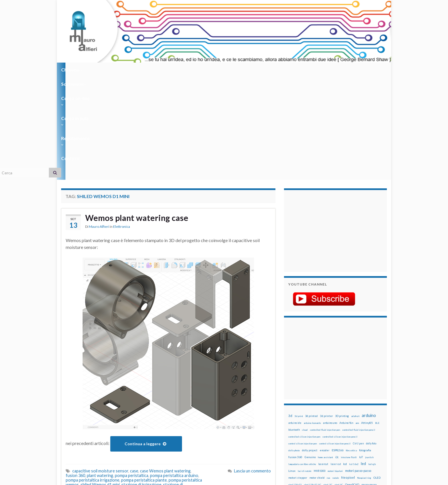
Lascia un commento (252, 368)
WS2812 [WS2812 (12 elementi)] (293, 430)
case (134, 368)
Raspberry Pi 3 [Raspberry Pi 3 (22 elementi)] (363, 402)
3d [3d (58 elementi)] (290, 313)
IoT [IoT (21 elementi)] (361, 354)
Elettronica (122, 124)
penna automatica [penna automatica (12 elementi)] (303, 389)
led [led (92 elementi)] (363, 361)
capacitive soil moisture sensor (100, 368)
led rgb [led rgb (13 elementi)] (372, 361)
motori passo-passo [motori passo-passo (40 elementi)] (358, 368)
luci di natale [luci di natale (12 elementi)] (305, 368)
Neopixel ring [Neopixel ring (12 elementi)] (364, 375)
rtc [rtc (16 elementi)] (341, 409)
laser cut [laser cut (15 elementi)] (336, 361)
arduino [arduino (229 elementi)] (369, 313)
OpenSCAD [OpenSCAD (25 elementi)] (352, 382)
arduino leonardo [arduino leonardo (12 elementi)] (312, 320)
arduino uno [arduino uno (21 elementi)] (330, 320)
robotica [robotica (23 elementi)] (326, 409)
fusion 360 (75, 373)
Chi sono (72, 70)
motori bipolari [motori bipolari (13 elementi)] (335, 368)
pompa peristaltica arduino (174, 373)
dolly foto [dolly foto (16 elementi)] (371, 341)
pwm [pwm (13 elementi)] (314, 402)
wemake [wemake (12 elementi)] (354, 423)
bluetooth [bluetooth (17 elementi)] (294, 327)
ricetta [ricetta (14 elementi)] (304, 409)
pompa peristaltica (132, 373)
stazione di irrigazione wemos (138, 386)
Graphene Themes (109, 478)
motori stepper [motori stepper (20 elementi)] (298, 375)
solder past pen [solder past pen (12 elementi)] (320, 416)
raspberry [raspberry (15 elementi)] (324, 402)
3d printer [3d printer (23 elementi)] (326, 313)
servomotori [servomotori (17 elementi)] (374, 409)
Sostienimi (104, 70)
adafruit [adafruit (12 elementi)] (355, 313)
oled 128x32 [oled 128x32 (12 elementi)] (295, 382)
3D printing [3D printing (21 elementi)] (342, 313)
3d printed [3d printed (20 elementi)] (311, 313)
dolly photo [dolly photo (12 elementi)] (294, 348)
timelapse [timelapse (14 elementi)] (327, 423)
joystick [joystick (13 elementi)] (369, 354)
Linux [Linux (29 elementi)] (292, 368)
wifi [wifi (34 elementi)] (374, 423)
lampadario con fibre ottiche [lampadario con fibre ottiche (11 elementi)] (302, 361)
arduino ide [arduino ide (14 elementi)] (295, 320)
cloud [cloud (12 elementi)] (305, 327)
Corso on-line (142, 70)
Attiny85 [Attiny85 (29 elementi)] (367, 320)
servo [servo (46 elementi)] (360, 409)
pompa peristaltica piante (144, 377)
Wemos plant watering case (138, 115)
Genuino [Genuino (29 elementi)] (310, 354)
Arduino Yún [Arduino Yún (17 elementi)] (346, 320)
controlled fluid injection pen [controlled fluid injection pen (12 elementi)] (325, 327)
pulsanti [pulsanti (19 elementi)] (355, 395)
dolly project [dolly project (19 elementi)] (310, 347)
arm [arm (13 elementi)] (357, 320)
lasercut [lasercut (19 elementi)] (323, 361)
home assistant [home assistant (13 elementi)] (325, 354)
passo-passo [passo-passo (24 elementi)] (369, 382)
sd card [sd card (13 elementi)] (349, 409)
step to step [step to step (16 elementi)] (296, 423)
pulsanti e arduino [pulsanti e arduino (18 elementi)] (299, 402)
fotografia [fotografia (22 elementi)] (365, 347)
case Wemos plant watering (165, 368)
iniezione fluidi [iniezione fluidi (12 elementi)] (349, 354)
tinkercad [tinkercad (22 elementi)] (341, 423)
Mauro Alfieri (99, 124)
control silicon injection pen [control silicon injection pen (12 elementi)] (303, 341)
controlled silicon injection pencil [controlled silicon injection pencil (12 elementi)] (340, 334)
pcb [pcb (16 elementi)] (290, 389)
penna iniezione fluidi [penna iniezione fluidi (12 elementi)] (325, 389)
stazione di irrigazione (141, 382)
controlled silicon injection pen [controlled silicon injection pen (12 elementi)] (304, 334)
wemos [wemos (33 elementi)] (364, 423)
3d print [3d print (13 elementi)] (299, 313)
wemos (145, 391)
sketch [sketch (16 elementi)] (292, 416)
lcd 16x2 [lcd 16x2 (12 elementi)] (354, 361)
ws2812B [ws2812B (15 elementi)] (305, 430)
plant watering (100, 373)
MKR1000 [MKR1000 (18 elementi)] (320, 368)
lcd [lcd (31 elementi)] (345, 361)
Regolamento (222, 70)
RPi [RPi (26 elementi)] (335, 409)
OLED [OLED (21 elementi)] (377, 375)
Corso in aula (182, 70)
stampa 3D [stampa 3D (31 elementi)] (337, 416)
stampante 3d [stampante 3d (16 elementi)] (355, 416)
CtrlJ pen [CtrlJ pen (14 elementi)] (358, 341)
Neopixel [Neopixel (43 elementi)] (348, 375)
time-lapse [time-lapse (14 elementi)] (312, 423)
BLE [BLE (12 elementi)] (377, 320)
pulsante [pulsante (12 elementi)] (344, 396)
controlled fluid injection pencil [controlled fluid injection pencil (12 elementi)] (359, 327)
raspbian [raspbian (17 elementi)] (293, 409)
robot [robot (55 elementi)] (314, 409)
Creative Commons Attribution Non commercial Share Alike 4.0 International (269, 458)
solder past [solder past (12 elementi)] (305, 416)
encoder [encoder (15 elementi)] (325, 347)
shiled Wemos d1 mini (100, 382)
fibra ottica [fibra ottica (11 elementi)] (351, 348)
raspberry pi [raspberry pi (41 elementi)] (342, 402)
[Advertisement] (324, 127)
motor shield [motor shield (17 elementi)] (317, 375)
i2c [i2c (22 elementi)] (337, 354)
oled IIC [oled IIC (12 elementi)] (339, 382)
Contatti (255, 70)
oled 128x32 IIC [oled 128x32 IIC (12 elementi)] (313, 382)
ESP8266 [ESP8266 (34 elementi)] (338, 347)
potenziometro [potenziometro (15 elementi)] (329, 395)
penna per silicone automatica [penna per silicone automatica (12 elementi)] (303, 396)
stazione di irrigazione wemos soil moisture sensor (126, 389)
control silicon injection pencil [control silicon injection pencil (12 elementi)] (335, 341)
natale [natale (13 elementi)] (336, 375)
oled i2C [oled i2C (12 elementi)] (328, 382)
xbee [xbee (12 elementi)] (315, 430)
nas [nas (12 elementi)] (329, 375)
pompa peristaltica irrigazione (93, 377)
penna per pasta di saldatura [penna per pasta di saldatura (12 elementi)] (353, 389)
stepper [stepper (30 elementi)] (370, 416)
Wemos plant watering (174, 391)
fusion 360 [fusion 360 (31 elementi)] (295, 354)
